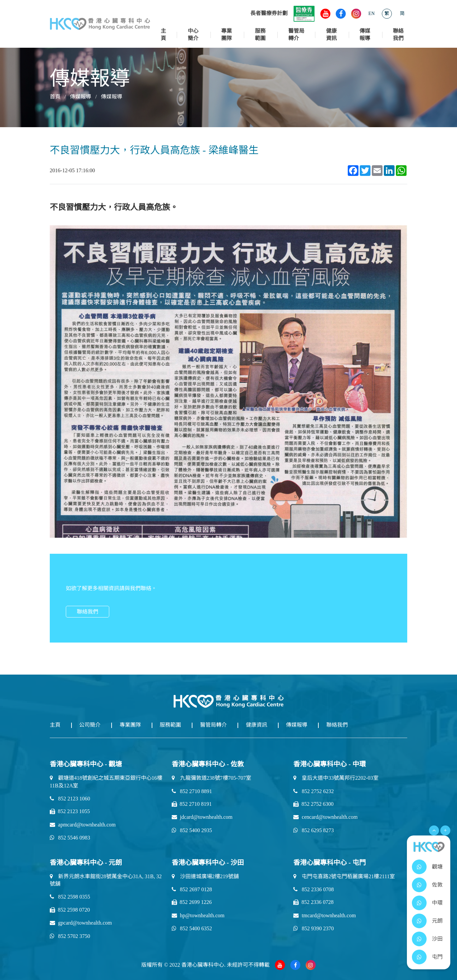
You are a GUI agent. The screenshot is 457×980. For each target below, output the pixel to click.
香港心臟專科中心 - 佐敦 (208, 763)
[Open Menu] (434, 834)
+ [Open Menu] (445, 834)
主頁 (163, 35)
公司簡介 (93, 725)
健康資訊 (331, 35)
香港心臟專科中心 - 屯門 (330, 862)
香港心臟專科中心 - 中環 (330, 763)
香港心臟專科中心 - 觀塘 (86, 763)
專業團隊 (226, 35)
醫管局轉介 (296, 35)
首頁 (55, 97)
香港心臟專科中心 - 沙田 (208, 862)
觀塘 (437, 871)
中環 (437, 907)
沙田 (437, 943)
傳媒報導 (365, 35)
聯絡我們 (398, 35)
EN (372, 14)
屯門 (437, 961)
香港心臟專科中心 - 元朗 (86, 862)
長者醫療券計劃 (283, 13)
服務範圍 (260, 35)
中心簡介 (193, 35)
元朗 (437, 925)
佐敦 (437, 889)
